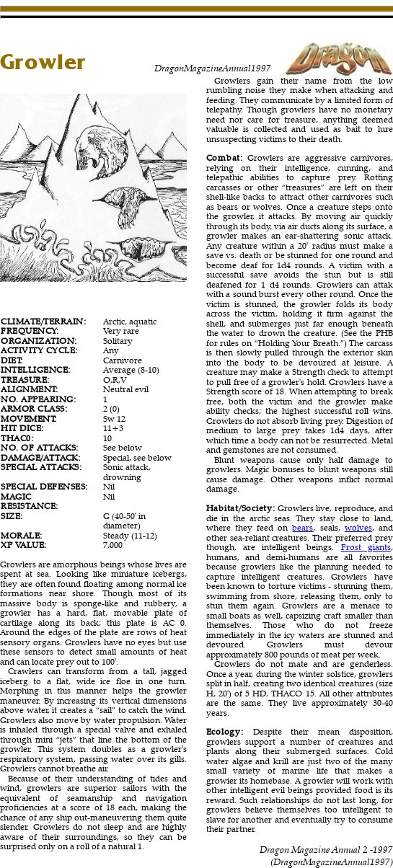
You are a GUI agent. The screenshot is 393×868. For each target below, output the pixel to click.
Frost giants (366, 547)
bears (303, 527)
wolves (358, 527)
